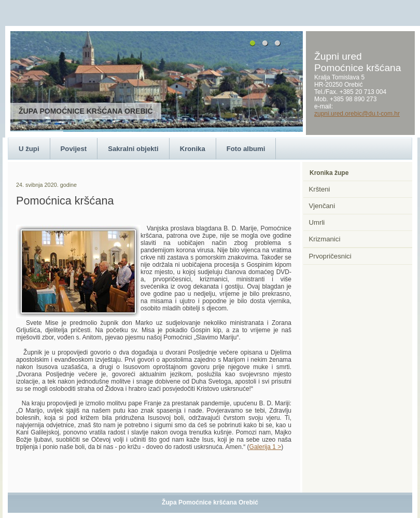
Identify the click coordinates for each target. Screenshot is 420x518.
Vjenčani (322, 206)
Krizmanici (325, 239)
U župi (29, 149)
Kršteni (320, 189)
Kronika (193, 149)
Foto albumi (246, 149)
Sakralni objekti (133, 149)
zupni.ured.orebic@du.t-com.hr (357, 114)
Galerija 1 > (265, 447)
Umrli (317, 222)
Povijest (74, 149)
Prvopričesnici (330, 256)
